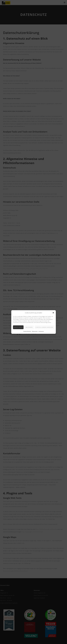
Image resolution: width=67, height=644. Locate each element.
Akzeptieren (18, 327)
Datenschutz (35, 331)
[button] (53, 313)
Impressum (41, 331)
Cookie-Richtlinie (27, 331)
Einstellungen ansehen (44, 327)
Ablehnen (29, 327)
